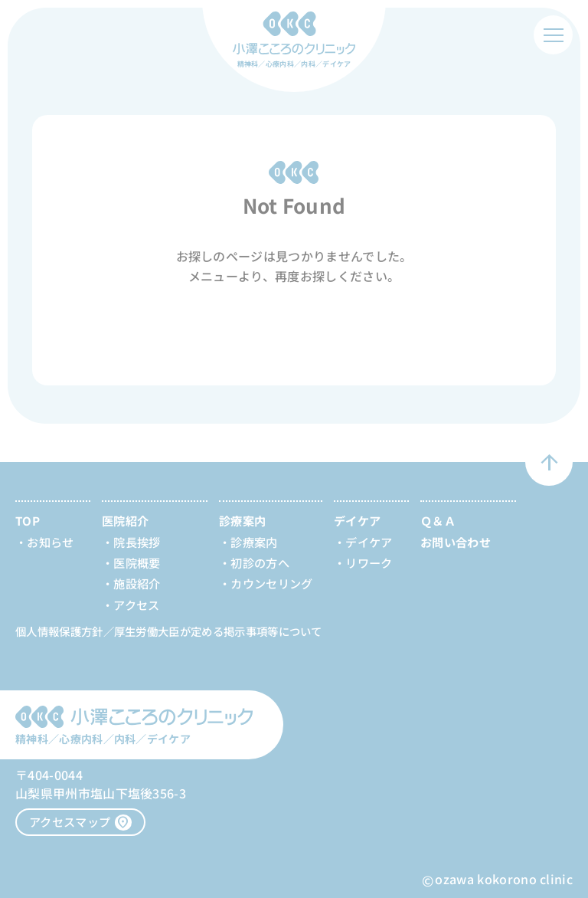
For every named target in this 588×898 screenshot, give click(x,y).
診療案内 (254, 542)
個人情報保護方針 (59, 631)
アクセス (136, 605)
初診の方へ (260, 562)
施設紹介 (137, 583)
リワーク (369, 562)
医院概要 (137, 562)
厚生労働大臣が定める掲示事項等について (218, 631)
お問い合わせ (456, 542)
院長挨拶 (137, 542)
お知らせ (50, 542)
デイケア (369, 542)
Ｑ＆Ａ (438, 520)
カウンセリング (271, 583)
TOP (28, 520)
